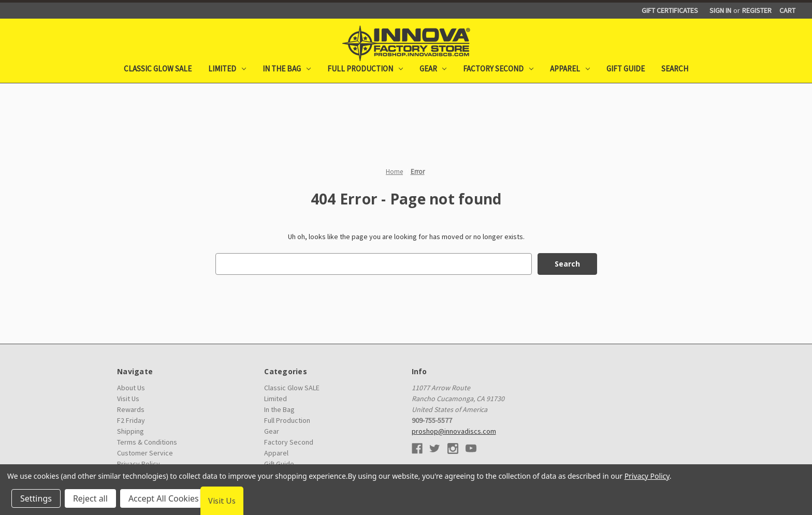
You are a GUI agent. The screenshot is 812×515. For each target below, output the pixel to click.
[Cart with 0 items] (787, 11)
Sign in (720, 10)
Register (757, 10)
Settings (36, 498)
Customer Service (145, 453)
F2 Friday (131, 420)
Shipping (130, 431)
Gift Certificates (670, 10)
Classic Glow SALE (158, 69)
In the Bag (287, 69)
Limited (227, 69)
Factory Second (498, 69)
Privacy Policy (647, 476)
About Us (131, 388)
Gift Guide (626, 69)
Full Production (365, 69)
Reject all (90, 498)
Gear (433, 69)
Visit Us (128, 399)
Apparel (570, 69)
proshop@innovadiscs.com (454, 431)
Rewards (131, 409)
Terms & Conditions (147, 442)
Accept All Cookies (164, 498)
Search (675, 69)
